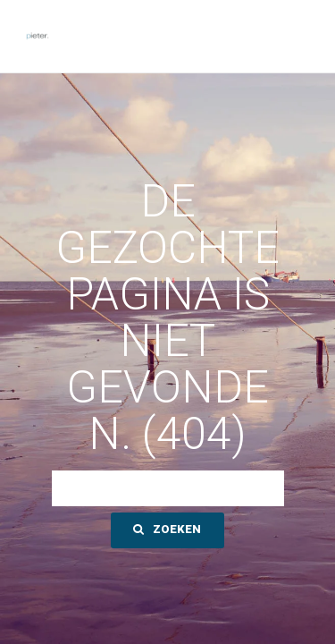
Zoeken (167, 529)
